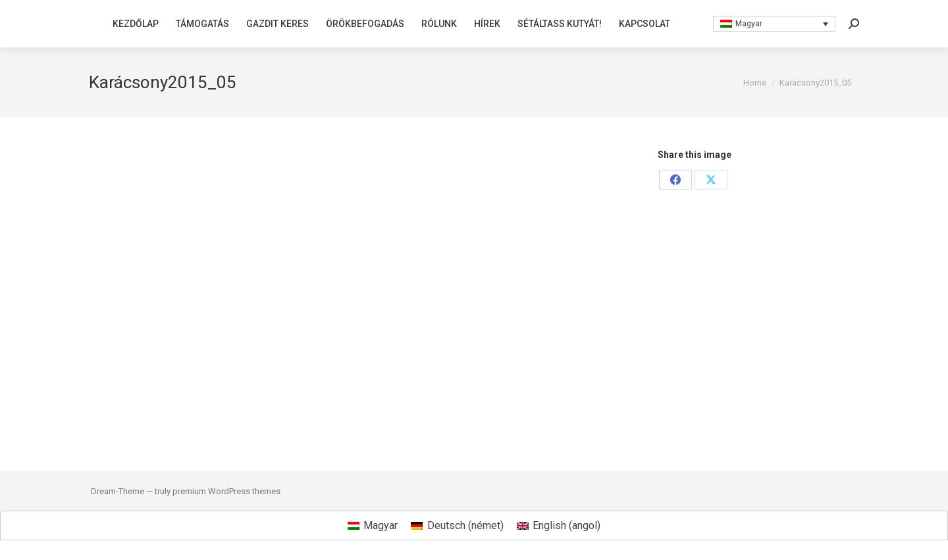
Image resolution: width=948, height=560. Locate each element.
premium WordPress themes (226, 491)
